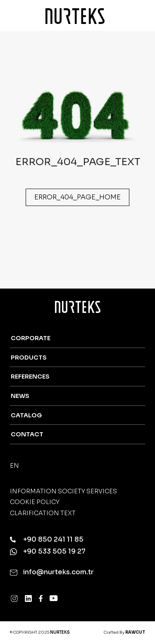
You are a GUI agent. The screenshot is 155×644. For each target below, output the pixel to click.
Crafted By (124, 632)
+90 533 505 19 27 (48, 552)
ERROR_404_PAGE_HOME (77, 197)
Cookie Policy (35, 502)
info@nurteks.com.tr (52, 572)
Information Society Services (63, 491)
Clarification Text (43, 513)
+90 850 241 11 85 (47, 540)
